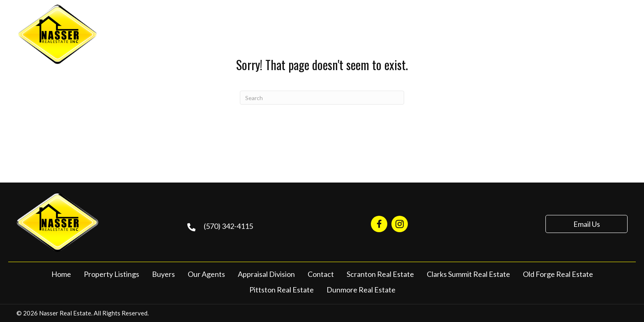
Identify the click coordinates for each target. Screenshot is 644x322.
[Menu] (622, 34)
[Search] (322, 98)
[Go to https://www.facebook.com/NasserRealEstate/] (379, 224)
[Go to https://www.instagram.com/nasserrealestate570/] (400, 224)
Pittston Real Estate (282, 290)
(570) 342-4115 (569, 33)
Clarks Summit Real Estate (468, 274)
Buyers (163, 274)
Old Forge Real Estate (558, 274)
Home (61, 274)
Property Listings (112, 274)
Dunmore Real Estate (361, 290)
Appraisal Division (266, 274)
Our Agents (206, 274)
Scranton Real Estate (380, 274)
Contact (321, 274)
